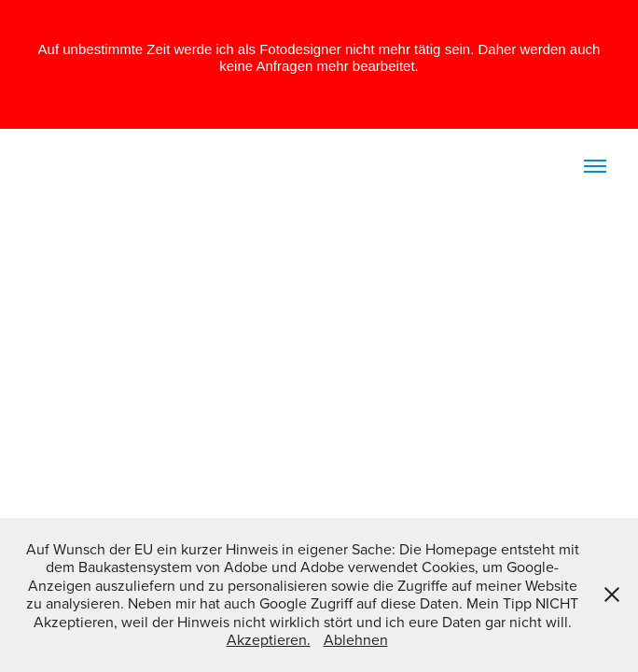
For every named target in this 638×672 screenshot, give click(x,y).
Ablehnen (356, 639)
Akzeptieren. (269, 639)
